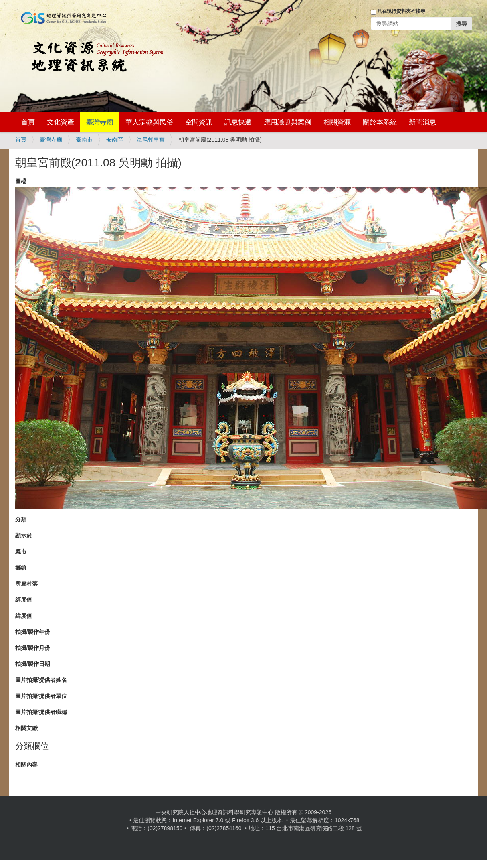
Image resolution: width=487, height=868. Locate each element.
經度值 (24, 600)
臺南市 (84, 140)
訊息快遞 (238, 122)
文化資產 (61, 122)
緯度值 (24, 616)
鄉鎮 (21, 568)
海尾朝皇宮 (151, 140)
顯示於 (24, 535)
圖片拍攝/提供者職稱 (41, 712)
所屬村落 (26, 584)
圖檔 (21, 181)
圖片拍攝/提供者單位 (41, 696)
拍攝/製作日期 (33, 664)
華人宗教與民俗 (149, 122)
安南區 (115, 140)
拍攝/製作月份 (33, 648)
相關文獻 (26, 728)
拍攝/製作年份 (33, 632)
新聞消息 (422, 122)
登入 (360, 35)
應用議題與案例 (288, 122)
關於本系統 (380, 122)
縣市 (21, 552)
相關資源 (337, 122)
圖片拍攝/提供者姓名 (41, 680)
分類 (21, 519)
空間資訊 (199, 122)
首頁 (28, 122)
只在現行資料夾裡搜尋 (401, 11)
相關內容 (26, 765)
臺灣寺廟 (100, 122)
